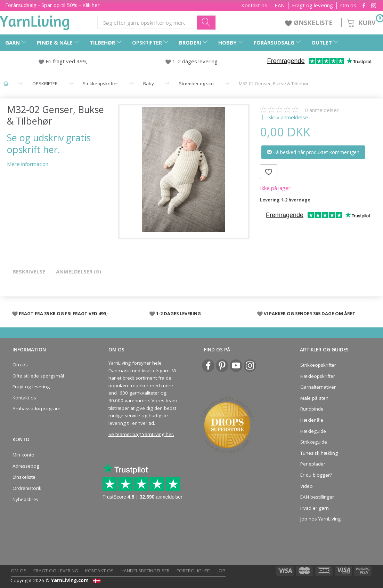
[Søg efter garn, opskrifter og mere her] (206, 22)
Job (222, 571)
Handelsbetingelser (145, 571)
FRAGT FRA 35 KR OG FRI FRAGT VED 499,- (64, 313)
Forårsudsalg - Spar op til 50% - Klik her (52, 5)
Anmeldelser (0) (79, 271)
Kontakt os (254, 5)
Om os (348, 5)
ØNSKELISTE (310, 23)
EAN (280, 5)
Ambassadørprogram (36, 408)
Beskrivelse (29, 271)
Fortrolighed (194, 571)
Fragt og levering (312, 5)
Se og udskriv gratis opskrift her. (49, 143)
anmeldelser (322, 110)
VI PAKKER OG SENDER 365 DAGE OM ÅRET (310, 313)
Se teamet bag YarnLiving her (141, 434)
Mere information (28, 164)
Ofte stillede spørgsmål (38, 376)
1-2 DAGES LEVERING (178, 313)
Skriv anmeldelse (288, 117)
